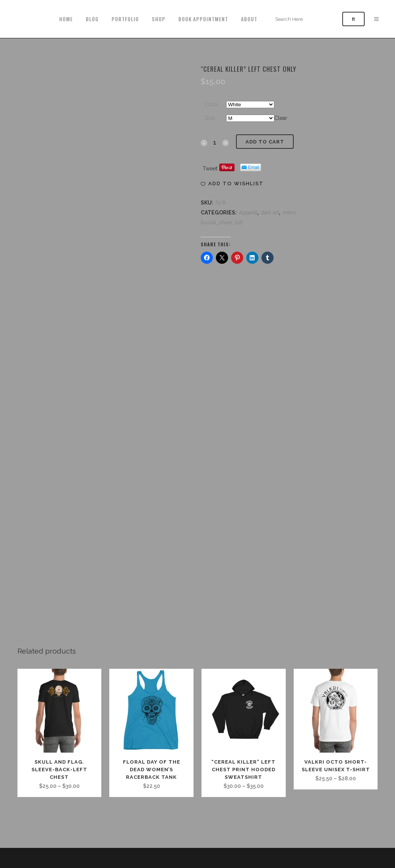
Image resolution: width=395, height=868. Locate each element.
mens (289, 213)
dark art (270, 213)
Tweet (210, 169)
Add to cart (265, 142)
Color (212, 104)
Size (210, 118)
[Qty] (215, 142)
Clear (281, 118)
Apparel (248, 213)
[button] (232, 184)
